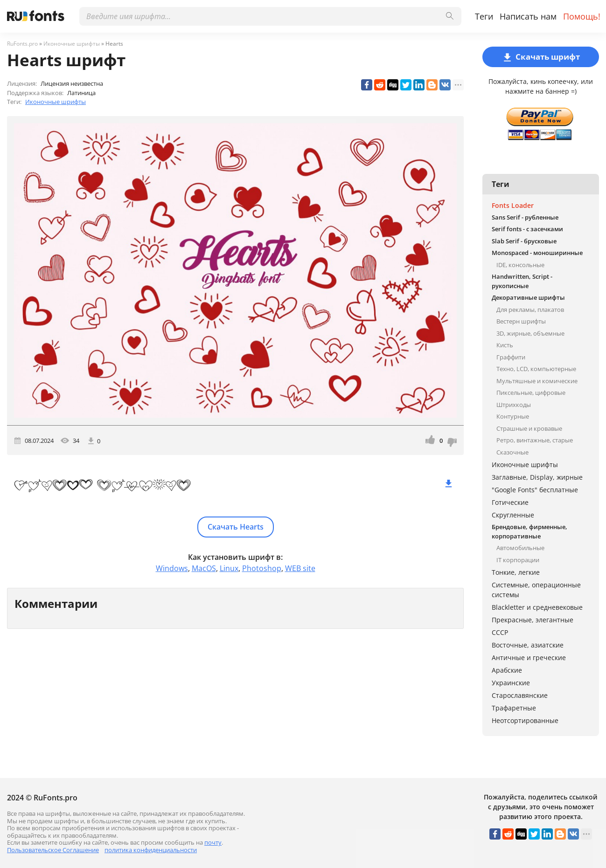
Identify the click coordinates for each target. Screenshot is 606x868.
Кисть (505, 345)
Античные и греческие (529, 658)
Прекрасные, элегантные (533, 620)
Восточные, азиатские (528, 645)
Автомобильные (520, 548)
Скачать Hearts (236, 527)
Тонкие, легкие (516, 572)
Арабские (507, 670)
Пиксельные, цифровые (531, 393)
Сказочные (512, 452)
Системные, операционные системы (536, 590)
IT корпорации (518, 560)
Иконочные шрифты (56, 102)
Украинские (511, 683)
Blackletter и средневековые (537, 607)
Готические (510, 502)
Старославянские (520, 695)
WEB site (300, 568)
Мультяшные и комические (537, 381)
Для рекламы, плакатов (530, 310)
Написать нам (528, 16)
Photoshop (262, 568)
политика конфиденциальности (151, 850)
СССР (500, 632)
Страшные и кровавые (529, 428)
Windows (172, 568)
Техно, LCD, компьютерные (536, 369)
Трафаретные (514, 708)
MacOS (204, 568)
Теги (484, 16)
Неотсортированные (525, 720)
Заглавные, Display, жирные (537, 477)
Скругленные (513, 515)
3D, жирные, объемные (530, 333)
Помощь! (582, 16)
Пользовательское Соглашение (53, 850)
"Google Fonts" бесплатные (535, 490)
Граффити (511, 357)
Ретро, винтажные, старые (535, 440)
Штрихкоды (514, 405)
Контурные (513, 416)
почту (213, 842)
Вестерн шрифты (521, 321)
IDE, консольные (520, 265)
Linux (229, 568)
